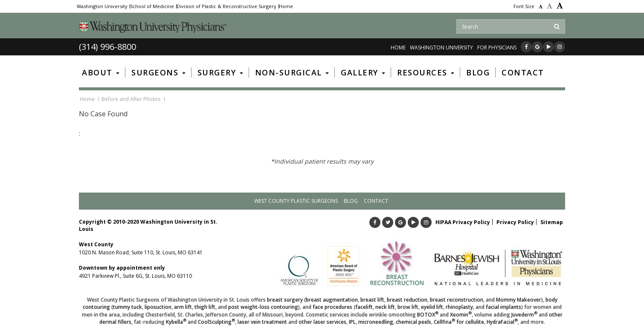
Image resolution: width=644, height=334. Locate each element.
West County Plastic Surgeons (296, 201)
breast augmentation (332, 300)
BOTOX (428, 315)
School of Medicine (152, 6)
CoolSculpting (216, 322)
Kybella (176, 322)
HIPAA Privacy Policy (463, 222)
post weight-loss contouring (263, 307)
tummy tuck (128, 307)
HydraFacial (502, 322)
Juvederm (524, 315)
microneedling (376, 322)
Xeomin (461, 315)
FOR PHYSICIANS (497, 48)
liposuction (158, 307)
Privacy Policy (515, 222)
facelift (364, 307)
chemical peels (413, 322)
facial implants (503, 307)
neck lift (385, 307)
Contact (376, 201)
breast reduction (407, 300)
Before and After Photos (131, 99)
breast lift (372, 300)
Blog (351, 201)
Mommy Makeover (519, 300)
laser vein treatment (262, 322)
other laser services (322, 322)
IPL (352, 322)
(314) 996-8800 (107, 47)
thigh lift (205, 307)
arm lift (183, 307)
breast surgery (285, 300)
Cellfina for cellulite (459, 322)
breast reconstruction (457, 300)
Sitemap (552, 222)
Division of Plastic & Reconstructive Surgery (226, 6)
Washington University (102, 6)
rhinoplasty (459, 307)
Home (286, 6)
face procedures (332, 307)
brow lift (408, 307)
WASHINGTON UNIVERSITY (441, 48)
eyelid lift (432, 307)
